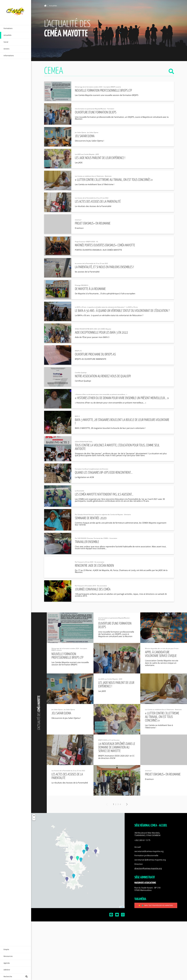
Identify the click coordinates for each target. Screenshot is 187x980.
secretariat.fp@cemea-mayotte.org (150, 860)
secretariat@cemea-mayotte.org (149, 851)
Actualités (53, 6)
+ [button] (34, 816)
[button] (156, 834)
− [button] (34, 819)
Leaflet (122, 907)
